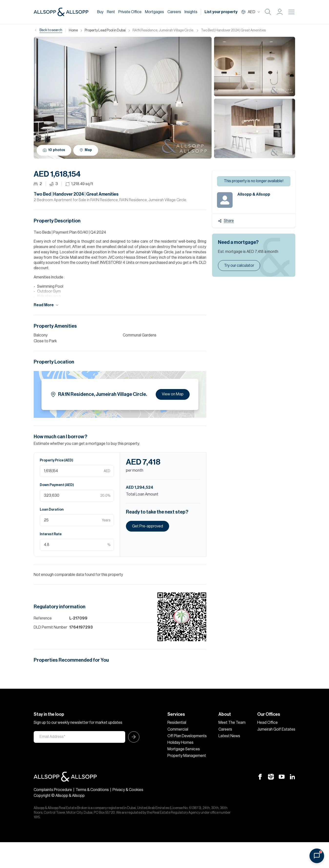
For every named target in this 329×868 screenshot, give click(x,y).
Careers (174, 12)
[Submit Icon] (132, 737)
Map (86, 150)
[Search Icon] (268, 12)
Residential (177, 723)
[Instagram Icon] (271, 777)
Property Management (187, 756)
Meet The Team (232, 723)
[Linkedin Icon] (292, 777)
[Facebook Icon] (260, 777)
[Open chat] (317, 856)
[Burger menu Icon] (291, 12)
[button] (280, 12)
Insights (191, 12)
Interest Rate (51, 534)
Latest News (229, 736)
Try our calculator (239, 266)
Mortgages (154, 12)
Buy (100, 12)
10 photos (54, 150)
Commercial (178, 729)
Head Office (267, 723)
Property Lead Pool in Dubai (105, 30)
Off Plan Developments (187, 736)
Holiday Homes (180, 743)
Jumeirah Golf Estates (276, 729)
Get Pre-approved (148, 526)
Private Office (130, 12)
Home (73, 30)
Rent (111, 12)
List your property (221, 12)
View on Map (173, 394)
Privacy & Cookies (128, 790)
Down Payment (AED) (57, 485)
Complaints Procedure (53, 790)
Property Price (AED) (57, 460)
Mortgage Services (184, 749)
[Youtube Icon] (282, 777)
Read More (46, 305)
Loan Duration (52, 510)
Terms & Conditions (92, 790)
